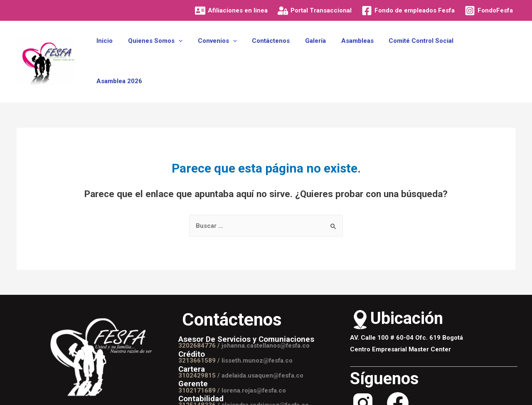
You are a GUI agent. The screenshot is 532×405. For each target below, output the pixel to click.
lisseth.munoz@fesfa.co (257, 340)
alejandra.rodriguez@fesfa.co (266, 385)
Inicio (119, 51)
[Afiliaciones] (231, 11)
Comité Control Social (419, 51)
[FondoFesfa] (489, 11)
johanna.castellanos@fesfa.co (266, 325)
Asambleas (357, 51)
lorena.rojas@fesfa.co (254, 370)
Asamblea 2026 (486, 51)
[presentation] (190, 51)
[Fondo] (408, 11)
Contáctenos (277, 51)
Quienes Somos (166, 51)
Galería (318, 51)
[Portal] (315, 11)
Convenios (226, 51)
